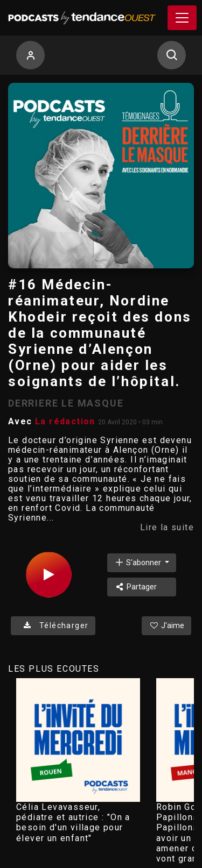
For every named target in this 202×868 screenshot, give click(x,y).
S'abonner (138, 562)
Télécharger (53, 625)
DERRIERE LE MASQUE (66, 403)
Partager (135, 587)
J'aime (166, 625)
